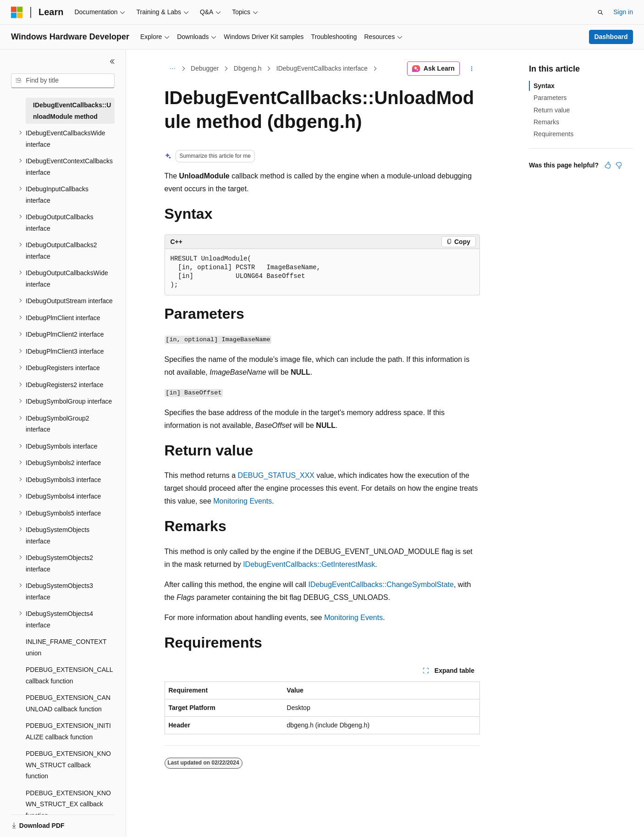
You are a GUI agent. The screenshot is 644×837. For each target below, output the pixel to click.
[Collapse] (112, 61)
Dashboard (611, 37)
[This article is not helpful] (619, 165)
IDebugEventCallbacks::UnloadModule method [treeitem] (72, 111)
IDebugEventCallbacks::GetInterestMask (309, 564)
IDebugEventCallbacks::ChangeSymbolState (381, 585)
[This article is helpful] (608, 165)
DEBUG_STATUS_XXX (276, 475)
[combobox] (63, 81)
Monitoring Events (242, 501)
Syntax (544, 86)
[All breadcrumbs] (173, 69)
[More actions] (471, 69)
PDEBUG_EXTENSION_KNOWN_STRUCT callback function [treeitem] (68, 765)
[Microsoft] (17, 12)
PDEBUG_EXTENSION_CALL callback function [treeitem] (69, 675)
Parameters (550, 98)
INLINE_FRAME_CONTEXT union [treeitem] (66, 647)
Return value (552, 110)
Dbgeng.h (248, 68)
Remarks (546, 122)
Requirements (553, 134)
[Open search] (600, 12)
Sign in (623, 12)
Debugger (205, 68)
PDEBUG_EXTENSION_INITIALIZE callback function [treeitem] (68, 731)
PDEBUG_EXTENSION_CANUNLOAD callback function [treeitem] (68, 703)
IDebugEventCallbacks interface (322, 68)
